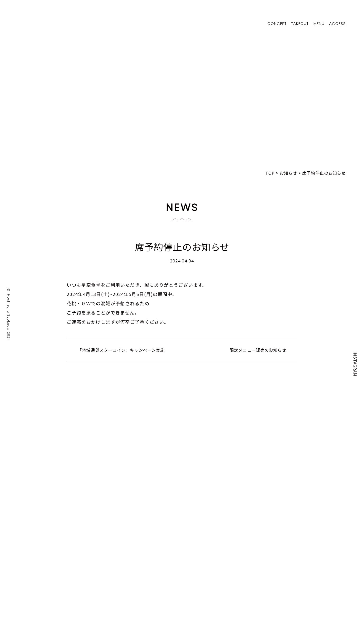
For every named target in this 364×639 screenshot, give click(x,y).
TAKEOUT (299, 23)
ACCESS (337, 23)
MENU (319, 23)
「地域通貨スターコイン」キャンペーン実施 (121, 350)
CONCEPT (276, 23)
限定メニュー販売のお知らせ (258, 350)
